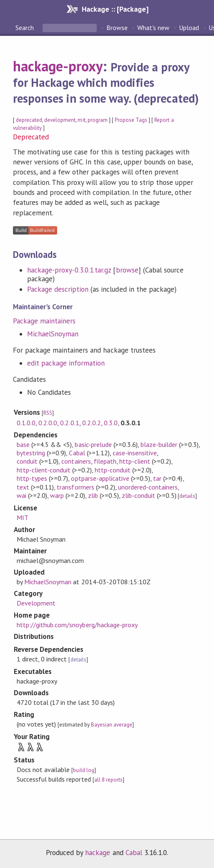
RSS (48, 413)
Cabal (77, 453)
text (23, 487)
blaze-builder (159, 444)
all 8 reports (108, 780)
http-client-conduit (44, 470)
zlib (93, 495)
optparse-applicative (100, 478)
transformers (75, 487)
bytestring (31, 453)
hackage (98, 853)
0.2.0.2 (92, 423)
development (60, 120)
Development (36, 603)
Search (25, 28)
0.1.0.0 (26, 423)
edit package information (66, 363)
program (98, 120)
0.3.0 (111, 423)
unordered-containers (148, 487)
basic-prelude (93, 444)
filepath (105, 461)
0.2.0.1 (69, 423)
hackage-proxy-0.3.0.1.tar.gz (69, 270)
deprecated (29, 120)
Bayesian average (112, 725)
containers (76, 461)
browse (127, 270)
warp (57, 495)
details (187, 496)
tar (157, 478)
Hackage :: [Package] (115, 9)
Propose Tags (131, 120)
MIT (23, 517)
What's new (153, 28)
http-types (32, 478)
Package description (58, 289)
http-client (135, 461)
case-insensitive (135, 453)
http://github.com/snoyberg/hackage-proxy (77, 625)
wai (21, 495)
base (23, 444)
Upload (189, 28)
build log (83, 770)
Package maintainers (44, 321)
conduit (27, 461)
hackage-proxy (58, 66)
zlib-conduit (138, 495)
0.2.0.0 (48, 423)
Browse (117, 28)
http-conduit (113, 470)
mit (81, 120)
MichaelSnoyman (53, 334)
